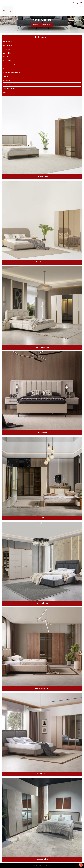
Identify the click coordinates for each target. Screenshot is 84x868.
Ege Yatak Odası (42, 774)
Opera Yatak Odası (42, 262)
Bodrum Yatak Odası (42, 347)
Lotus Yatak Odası (42, 433)
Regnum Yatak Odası (42, 689)
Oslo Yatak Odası (42, 177)
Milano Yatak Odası (42, 518)
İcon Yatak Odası (42, 859)
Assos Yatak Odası (42, 603)
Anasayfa (36, 25)
